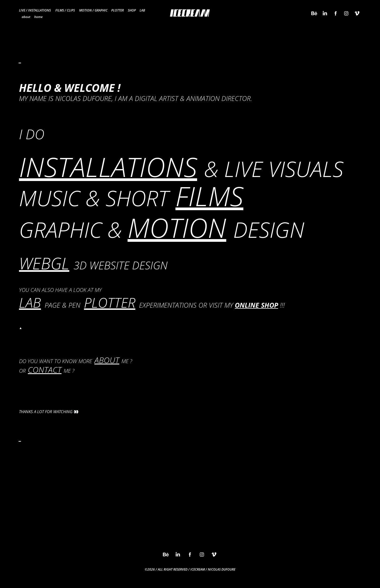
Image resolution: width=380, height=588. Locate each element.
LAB (142, 10)
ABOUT (107, 360)
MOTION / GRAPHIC (93, 10)
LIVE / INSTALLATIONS (35, 10)
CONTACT (45, 370)
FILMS (209, 196)
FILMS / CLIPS (65, 10)
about (26, 17)
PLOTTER (118, 10)
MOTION (177, 227)
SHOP (132, 10)
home (38, 17)
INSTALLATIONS (108, 167)
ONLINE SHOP (256, 305)
